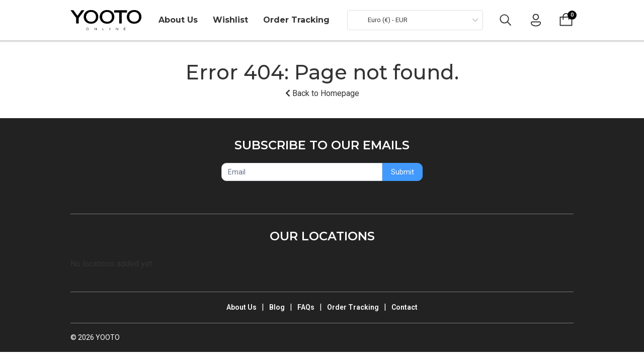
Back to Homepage (322, 93)
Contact (405, 307)
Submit (403, 172)
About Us (178, 20)
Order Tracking (296, 20)
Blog (277, 307)
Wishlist (230, 20)
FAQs (306, 307)
